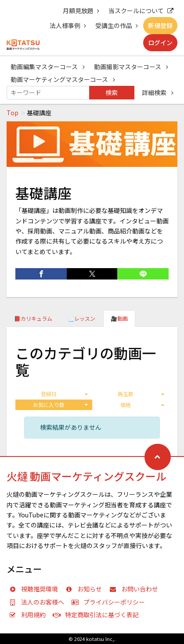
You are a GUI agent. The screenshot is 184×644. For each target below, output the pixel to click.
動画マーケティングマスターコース (63, 79)
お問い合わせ (136, 589)
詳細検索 (158, 92)
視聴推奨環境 (36, 589)
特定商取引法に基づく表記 (98, 615)
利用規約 (29, 615)
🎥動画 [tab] (119, 318)
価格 (142, 405)
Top (13, 113)
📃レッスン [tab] (81, 318)
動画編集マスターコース (48, 67)
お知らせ (86, 589)
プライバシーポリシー (110, 602)
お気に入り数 (60, 405)
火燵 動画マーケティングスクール (87, 476)
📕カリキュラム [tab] (33, 318)
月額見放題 (81, 11)
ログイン (160, 42)
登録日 (64, 394)
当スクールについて (141, 11)
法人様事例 (68, 25)
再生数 (141, 394)
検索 (112, 92)
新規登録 (160, 25)
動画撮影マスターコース (131, 67)
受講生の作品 (117, 25)
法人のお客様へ (39, 602)
